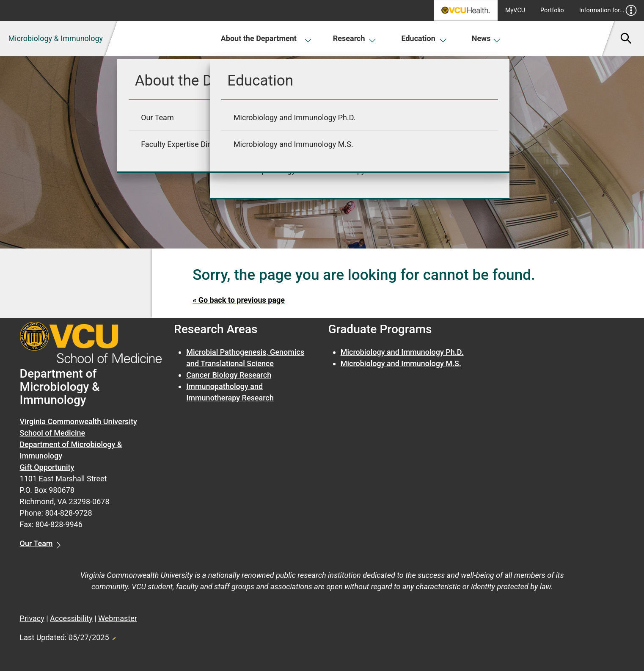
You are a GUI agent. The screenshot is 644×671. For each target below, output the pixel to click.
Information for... (608, 10)
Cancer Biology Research (229, 375)
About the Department (266, 38)
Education (424, 38)
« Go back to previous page (239, 300)
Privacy (32, 618)
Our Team (36, 543)
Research (355, 38)
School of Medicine (53, 433)
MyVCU (515, 10)
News (486, 38)
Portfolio (552, 10)
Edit (114, 636)
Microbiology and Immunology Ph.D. (402, 352)
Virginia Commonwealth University (78, 421)
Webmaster (118, 618)
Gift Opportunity (47, 467)
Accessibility (71, 618)
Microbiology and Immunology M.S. (401, 363)
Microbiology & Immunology (55, 38)
